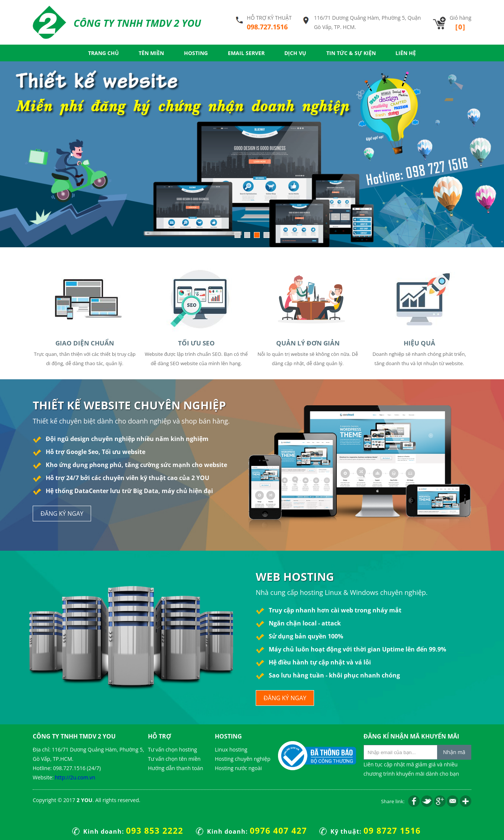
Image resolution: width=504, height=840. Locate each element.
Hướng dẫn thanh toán (175, 768)
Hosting (196, 53)
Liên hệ (406, 53)
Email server (246, 53)
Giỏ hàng (461, 23)
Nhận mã (454, 752)
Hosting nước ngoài (238, 768)
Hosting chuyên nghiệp (243, 759)
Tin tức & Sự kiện (351, 53)
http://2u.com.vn (75, 777)
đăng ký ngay (62, 514)
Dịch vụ (295, 53)
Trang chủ (104, 53)
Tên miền (151, 53)
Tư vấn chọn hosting (172, 749)
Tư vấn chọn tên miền (174, 759)
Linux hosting (231, 749)
